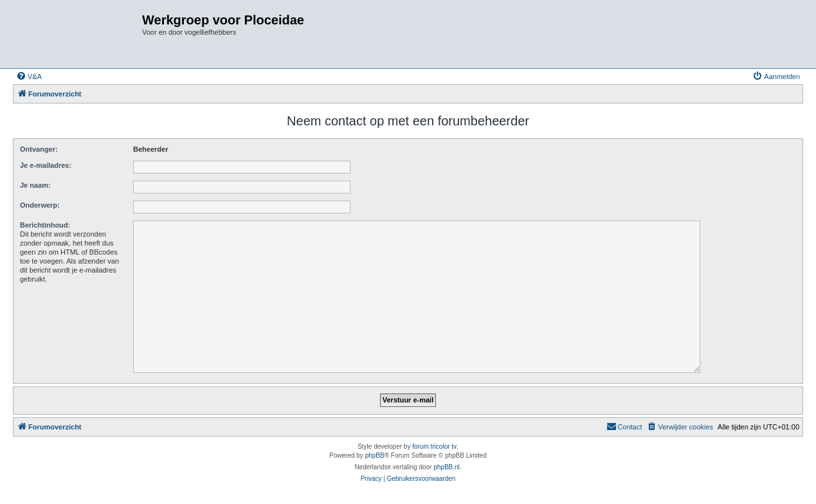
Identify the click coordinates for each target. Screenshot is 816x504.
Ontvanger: (39, 149)
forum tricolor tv (434, 446)
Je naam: (35, 185)
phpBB (375, 455)
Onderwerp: (40, 205)
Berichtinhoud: (45, 225)
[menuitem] (29, 76)
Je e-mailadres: (46, 165)
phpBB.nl (447, 467)
